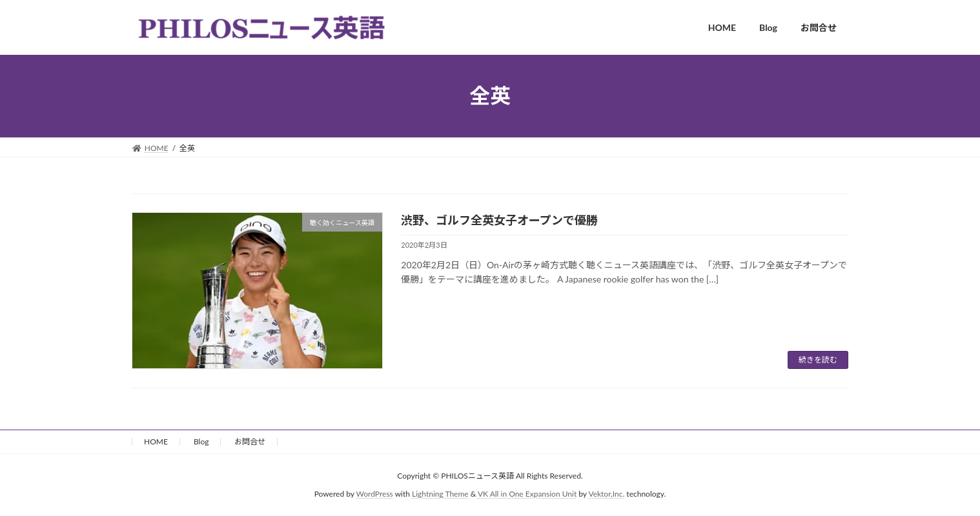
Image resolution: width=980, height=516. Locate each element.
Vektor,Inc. (606, 494)
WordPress (375, 494)
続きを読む (818, 360)
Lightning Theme (440, 494)
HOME (156, 442)
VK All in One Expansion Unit (527, 494)
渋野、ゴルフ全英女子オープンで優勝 (499, 220)
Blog (201, 442)
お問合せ (250, 442)
